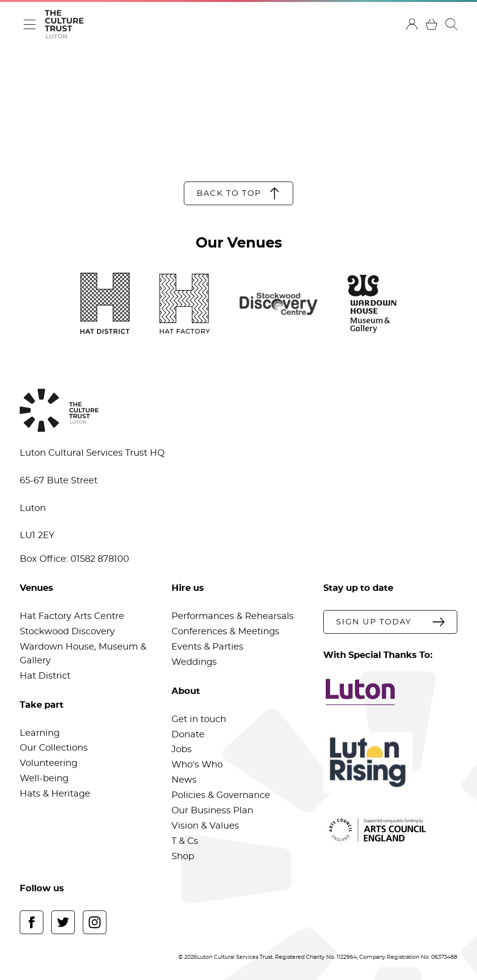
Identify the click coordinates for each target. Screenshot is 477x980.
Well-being (44, 779)
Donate (188, 735)
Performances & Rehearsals (233, 617)
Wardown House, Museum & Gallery (83, 654)
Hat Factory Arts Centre (72, 617)
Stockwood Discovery (67, 632)
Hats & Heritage (55, 794)
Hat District (45, 676)
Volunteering (49, 763)
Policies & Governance (221, 796)
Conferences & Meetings (225, 632)
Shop (183, 857)
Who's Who (197, 765)
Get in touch (199, 720)
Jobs (182, 750)
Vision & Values (205, 826)
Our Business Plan (212, 811)
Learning (40, 733)
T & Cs (185, 841)
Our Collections (54, 748)
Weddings (194, 662)
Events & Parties (207, 647)
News (184, 780)
